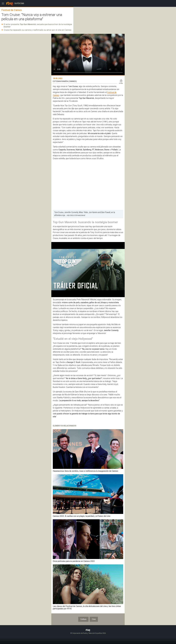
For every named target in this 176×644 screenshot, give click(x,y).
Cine (94, 619)
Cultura (83, 619)
